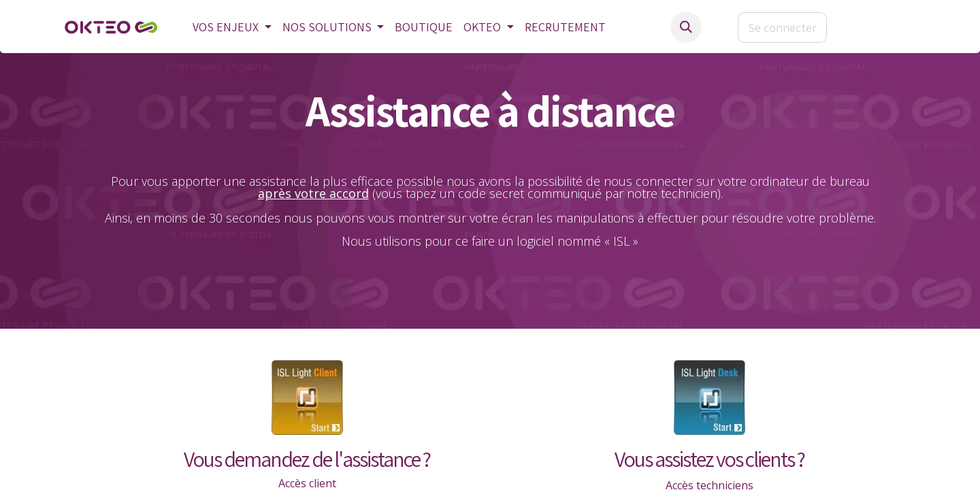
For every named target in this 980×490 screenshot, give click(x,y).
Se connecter (782, 28)
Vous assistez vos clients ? (709, 459)
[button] (686, 27)
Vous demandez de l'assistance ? (307, 459)
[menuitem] (232, 27)
